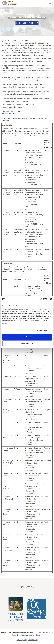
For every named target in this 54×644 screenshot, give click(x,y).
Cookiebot (5, 121)
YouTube (17, 366)
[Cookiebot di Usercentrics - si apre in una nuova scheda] (39, 299)
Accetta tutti (27, 337)
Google (16, 286)
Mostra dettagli (43, 331)
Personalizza (27, 343)
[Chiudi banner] (51, 299)
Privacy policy (22, 640)
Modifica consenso (8, 114)
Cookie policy (33, 640)
